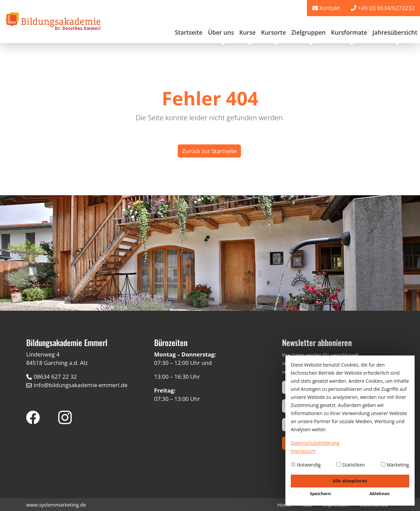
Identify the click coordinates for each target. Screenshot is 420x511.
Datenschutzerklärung (315, 443)
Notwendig (306, 465)
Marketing (395, 465)
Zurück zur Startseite (209, 151)
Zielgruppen (309, 32)
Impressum (303, 451)
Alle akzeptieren (350, 481)
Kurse (248, 32)
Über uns (221, 32)
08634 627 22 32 (55, 377)
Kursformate (349, 32)
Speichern (320, 494)
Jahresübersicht (395, 32)
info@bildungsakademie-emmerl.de (81, 385)
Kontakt (330, 8)
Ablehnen (380, 494)
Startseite (189, 32)
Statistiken (351, 465)
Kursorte (274, 32)
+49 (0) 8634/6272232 (386, 8)
